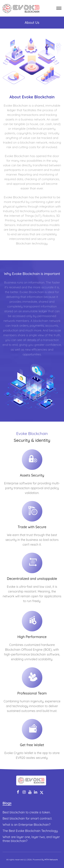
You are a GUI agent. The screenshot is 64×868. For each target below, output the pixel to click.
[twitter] (42, 792)
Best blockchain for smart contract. (27, 818)
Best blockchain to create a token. (27, 812)
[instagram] (24, 792)
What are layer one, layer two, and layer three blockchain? (31, 839)
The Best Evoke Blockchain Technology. (30, 831)
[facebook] (18, 792)
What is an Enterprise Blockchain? (26, 825)
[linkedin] (36, 792)
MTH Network (51, 860)
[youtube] (30, 792)
